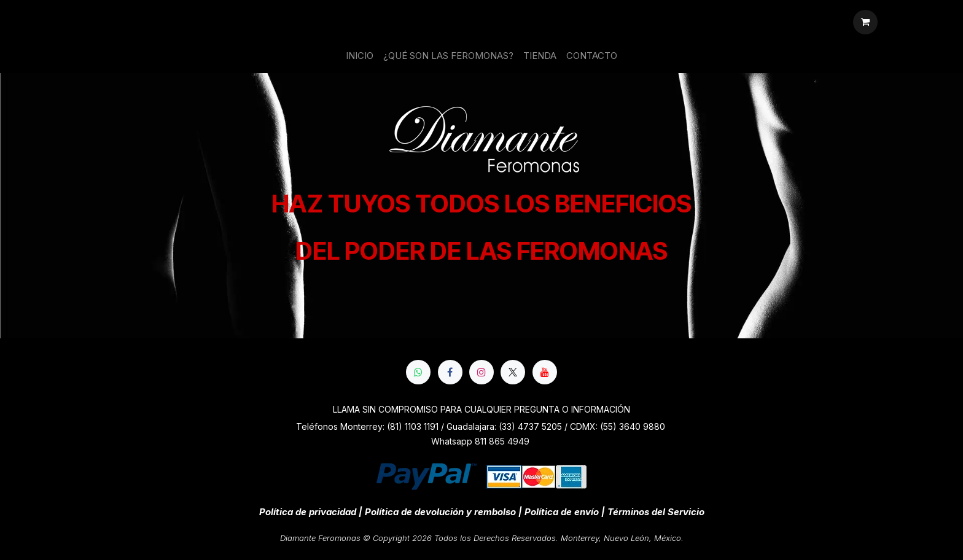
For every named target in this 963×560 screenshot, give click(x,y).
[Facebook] (450, 372)
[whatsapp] (418, 372)
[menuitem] (360, 56)
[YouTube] (545, 372)
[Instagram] (481, 372)
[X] (513, 372)
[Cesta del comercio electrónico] (865, 22)
